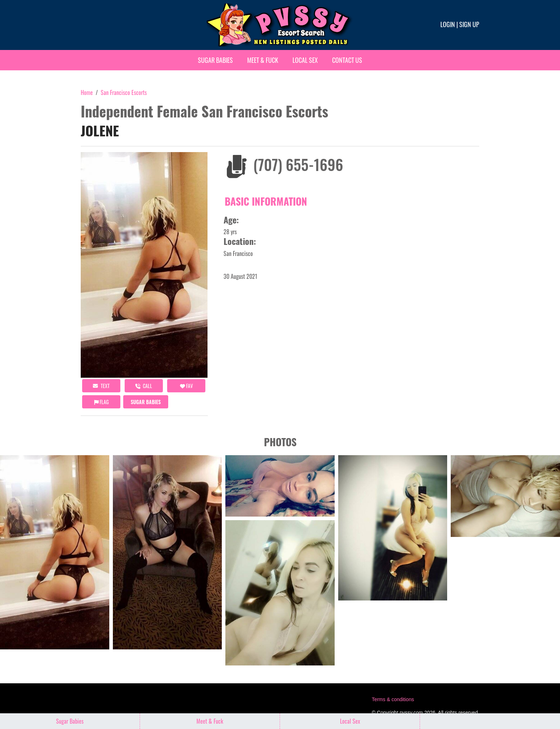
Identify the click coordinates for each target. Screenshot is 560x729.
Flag (101, 402)
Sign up (469, 24)
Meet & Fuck (263, 60)
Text (101, 386)
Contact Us (347, 60)
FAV (186, 386)
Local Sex (305, 60)
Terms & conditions (393, 699)
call (144, 386)
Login (448, 24)
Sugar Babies (215, 60)
